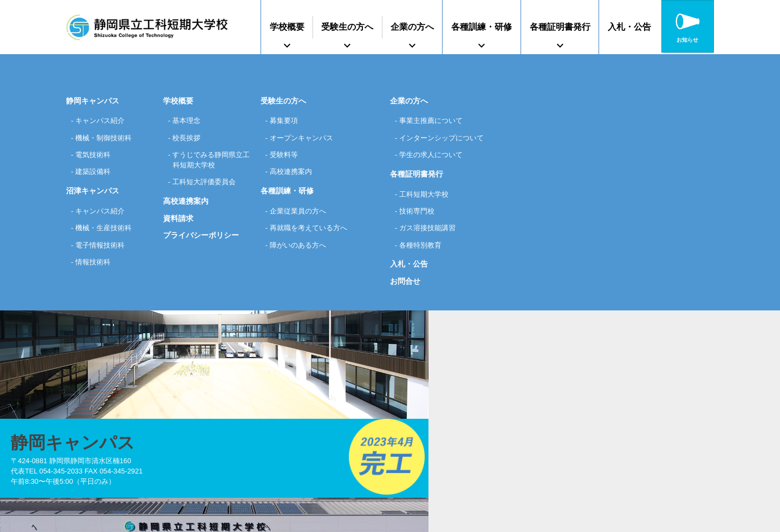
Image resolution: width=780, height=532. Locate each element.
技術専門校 (419, 211)
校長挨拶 (188, 138)
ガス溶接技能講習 (431, 229)
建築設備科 (95, 172)
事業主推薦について (434, 120)
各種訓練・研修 (482, 27)
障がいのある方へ (301, 246)
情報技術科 (95, 263)
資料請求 (178, 220)
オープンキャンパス (305, 138)
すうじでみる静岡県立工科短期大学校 (211, 161)
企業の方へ (412, 27)
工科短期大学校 (427, 194)
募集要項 (286, 120)
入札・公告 (629, 27)
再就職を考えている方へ (313, 229)
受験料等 (286, 155)
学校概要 (287, 27)
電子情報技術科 (103, 246)
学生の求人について (434, 155)
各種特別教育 (423, 246)
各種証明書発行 (560, 27)
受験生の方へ (347, 27)
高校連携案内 (186, 203)
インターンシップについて (446, 138)
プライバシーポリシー (201, 238)
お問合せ (405, 283)
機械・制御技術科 (107, 138)
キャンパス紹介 (103, 120)
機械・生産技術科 (107, 229)
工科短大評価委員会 (207, 184)
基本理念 (188, 120)
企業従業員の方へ (301, 211)
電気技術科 (95, 155)
